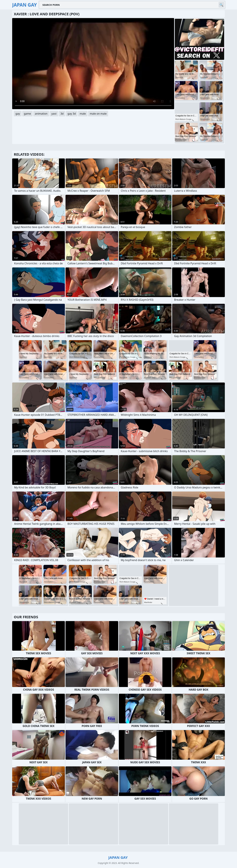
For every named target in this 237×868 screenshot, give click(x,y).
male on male (98, 114)
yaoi (54, 114)
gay (18, 114)
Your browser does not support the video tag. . (93, 64)
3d (62, 114)
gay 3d (72, 114)
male (83, 114)
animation (41, 114)
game (27, 114)
